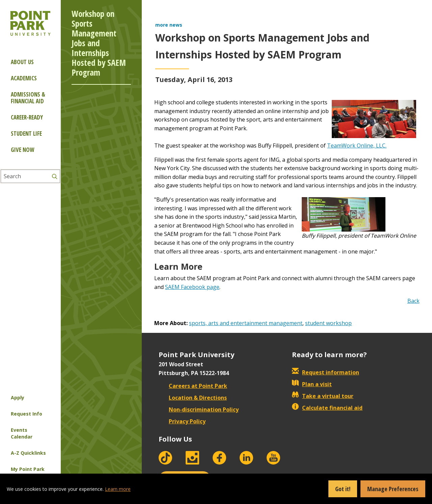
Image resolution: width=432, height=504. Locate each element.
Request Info (26, 414)
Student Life (26, 134)
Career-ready (27, 117)
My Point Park (28, 469)
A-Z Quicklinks (28, 453)
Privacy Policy (182, 421)
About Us (22, 62)
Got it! (343, 489)
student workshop (328, 323)
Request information (326, 372)
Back (413, 301)
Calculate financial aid (327, 408)
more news (169, 25)
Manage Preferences (393, 489)
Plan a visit (312, 384)
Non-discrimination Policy (199, 409)
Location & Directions (193, 398)
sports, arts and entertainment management (246, 323)
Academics (24, 78)
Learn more (118, 489)
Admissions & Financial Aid (28, 98)
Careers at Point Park (193, 386)
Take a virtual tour (323, 396)
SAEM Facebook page (192, 287)
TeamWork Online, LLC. (357, 145)
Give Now (22, 150)
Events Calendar (22, 433)
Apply (18, 397)
